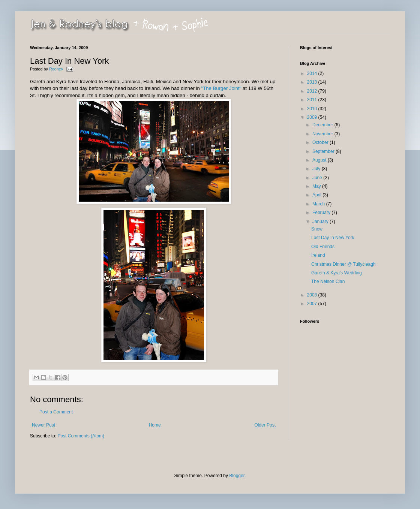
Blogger (237, 476)
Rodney (57, 69)
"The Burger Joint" (221, 88)
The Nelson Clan (328, 281)
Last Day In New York (333, 238)
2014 (313, 73)
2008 (313, 295)
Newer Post (43, 425)
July (317, 169)
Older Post (265, 425)
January (321, 222)
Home (155, 425)
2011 (313, 100)
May (317, 186)
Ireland (318, 255)
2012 (313, 91)
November (323, 134)
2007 (313, 304)
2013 (313, 82)
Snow (317, 229)
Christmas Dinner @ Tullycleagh (343, 264)
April (317, 195)
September (324, 151)
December (323, 125)
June (318, 178)
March (319, 204)
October (321, 142)
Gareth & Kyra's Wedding (337, 273)
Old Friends (323, 247)
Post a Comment (56, 412)
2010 (313, 109)
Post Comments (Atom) (81, 436)
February (322, 213)
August (320, 160)
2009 (313, 117)
